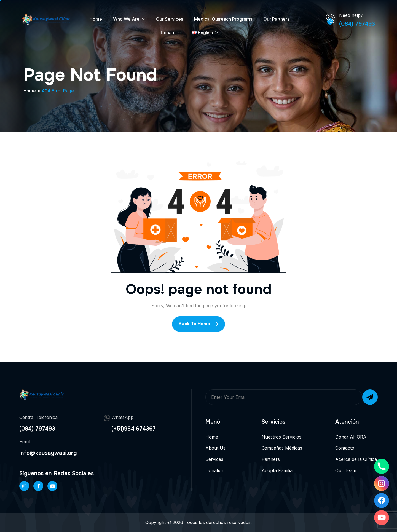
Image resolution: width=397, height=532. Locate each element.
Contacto (345, 448)
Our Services (170, 19)
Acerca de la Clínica (356, 459)
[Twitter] (52, 486)
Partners (271, 459)
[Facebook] (38, 486)
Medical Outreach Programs (223, 19)
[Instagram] (382, 483)
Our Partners (276, 19)
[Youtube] (382, 518)
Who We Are (129, 19)
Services (214, 459)
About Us (215, 448)
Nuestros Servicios (281, 437)
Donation (215, 470)
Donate (171, 33)
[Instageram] (24, 486)
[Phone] (382, 466)
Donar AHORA (351, 437)
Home (96, 19)
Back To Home (198, 324)
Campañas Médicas (282, 448)
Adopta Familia (277, 470)
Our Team (346, 470)
